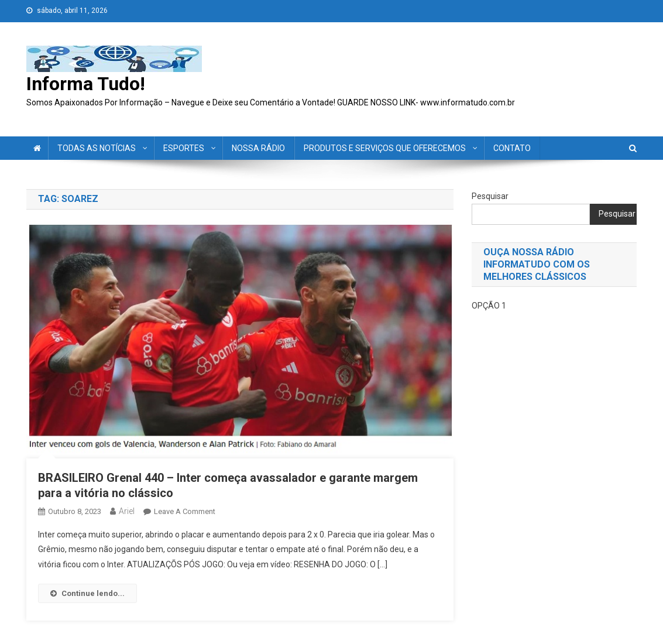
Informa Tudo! (86, 84)
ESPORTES (184, 148)
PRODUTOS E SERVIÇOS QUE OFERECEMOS (385, 148)
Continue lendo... (87, 593)
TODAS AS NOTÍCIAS (97, 148)
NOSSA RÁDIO (258, 148)
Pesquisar (490, 196)
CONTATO (512, 148)
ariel (127, 511)
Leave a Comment (185, 511)
